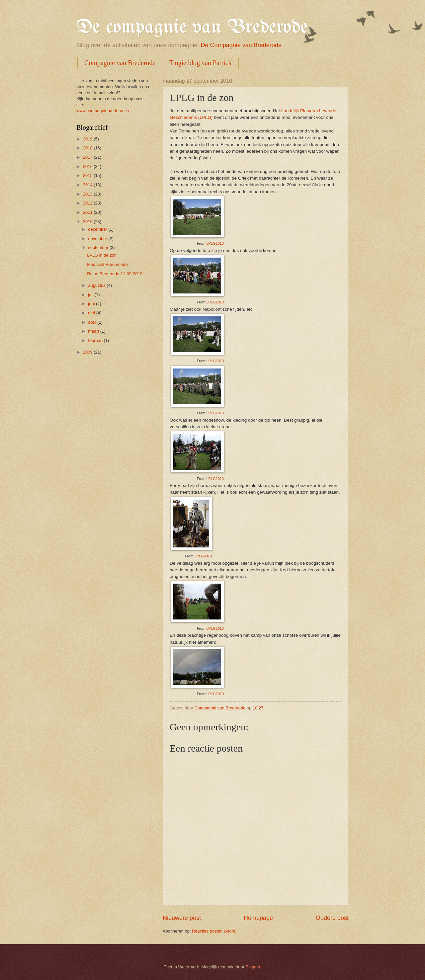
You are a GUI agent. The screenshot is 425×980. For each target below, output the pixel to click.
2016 (88, 166)
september (99, 247)
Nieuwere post (182, 918)
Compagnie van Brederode (120, 63)
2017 (88, 157)
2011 (88, 212)
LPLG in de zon (102, 255)
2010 (88, 222)
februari (96, 340)
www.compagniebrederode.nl (104, 111)
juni (92, 304)
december (98, 229)
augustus (97, 285)
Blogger (253, 967)
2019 (88, 139)
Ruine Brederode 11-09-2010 (115, 274)
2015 (88, 175)
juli (91, 295)
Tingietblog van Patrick (200, 63)
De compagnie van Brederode (192, 28)
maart (94, 331)
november (98, 239)
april (93, 322)
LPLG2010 (215, 243)
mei (92, 313)
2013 (88, 194)
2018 (88, 148)
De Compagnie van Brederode (241, 45)
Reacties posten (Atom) (214, 931)
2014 (88, 185)
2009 (88, 352)
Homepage (258, 918)
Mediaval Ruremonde (107, 264)
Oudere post (332, 918)
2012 (88, 203)
